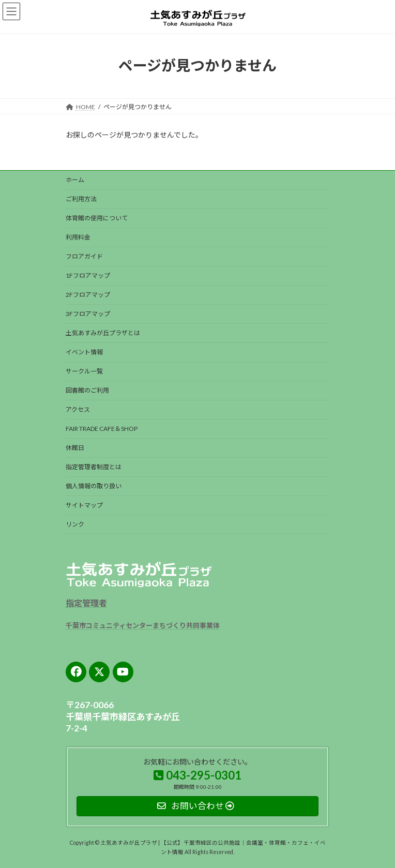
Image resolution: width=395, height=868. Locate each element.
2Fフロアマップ (88, 295)
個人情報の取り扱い (94, 486)
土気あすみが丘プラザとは (103, 333)
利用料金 (78, 237)
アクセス (78, 409)
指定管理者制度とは (94, 467)
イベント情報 (84, 352)
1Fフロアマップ (88, 275)
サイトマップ (84, 505)
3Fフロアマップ (88, 314)
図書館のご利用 (87, 390)
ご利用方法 (81, 199)
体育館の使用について (97, 218)
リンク (75, 524)
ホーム (75, 180)
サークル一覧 (84, 371)
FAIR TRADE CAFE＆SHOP (102, 429)
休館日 (75, 448)
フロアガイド (84, 256)
